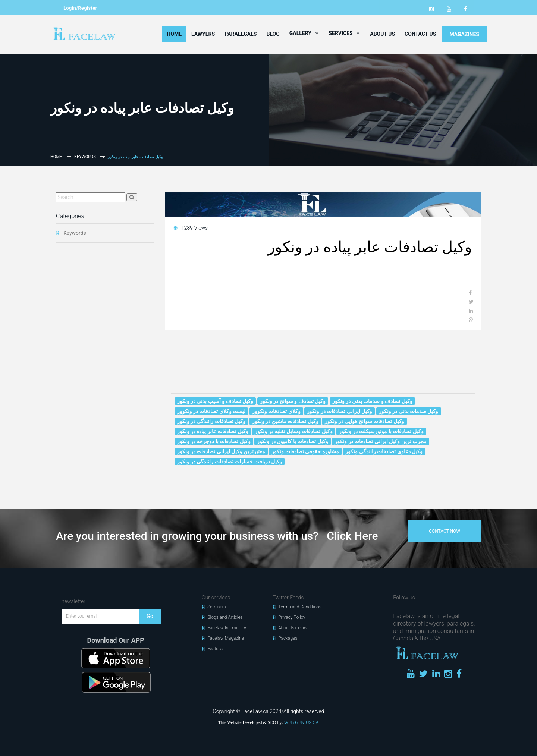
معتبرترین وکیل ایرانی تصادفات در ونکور (221, 451)
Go (150, 616)
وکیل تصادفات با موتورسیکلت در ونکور (381, 431)
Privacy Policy (292, 617)
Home (174, 34)
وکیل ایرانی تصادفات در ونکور (340, 411)
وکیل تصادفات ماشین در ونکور (285, 421)
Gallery (304, 33)
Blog (273, 34)
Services (345, 33)
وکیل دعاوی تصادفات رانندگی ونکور (384, 451)
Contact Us (420, 34)
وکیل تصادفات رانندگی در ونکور (211, 421)
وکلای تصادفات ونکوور (276, 411)
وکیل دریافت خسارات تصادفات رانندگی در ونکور (230, 462)
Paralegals (241, 34)
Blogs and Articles (225, 617)
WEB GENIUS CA (302, 722)
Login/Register (80, 8)
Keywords (85, 157)
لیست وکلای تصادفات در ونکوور (211, 411)
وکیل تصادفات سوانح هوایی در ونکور (364, 421)
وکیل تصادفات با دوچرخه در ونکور (214, 441)
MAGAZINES (464, 34)
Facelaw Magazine (226, 638)
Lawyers (203, 34)
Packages (288, 638)
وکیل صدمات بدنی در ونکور (409, 411)
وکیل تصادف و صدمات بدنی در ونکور (372, 401)
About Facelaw (293, 628)
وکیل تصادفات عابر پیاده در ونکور (213, 431)
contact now (445, 531)
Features (216, 649)
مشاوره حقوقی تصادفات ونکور (305, 451)
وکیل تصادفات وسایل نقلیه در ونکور (293, 431)
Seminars (217, 607)
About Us (382, 34)
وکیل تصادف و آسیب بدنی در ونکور (215, 401)
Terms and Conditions (300, 607)
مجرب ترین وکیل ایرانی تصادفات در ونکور (381, 441)
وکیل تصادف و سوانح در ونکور (293, 401)
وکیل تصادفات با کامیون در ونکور (292, 441)
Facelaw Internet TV (227, 628)
